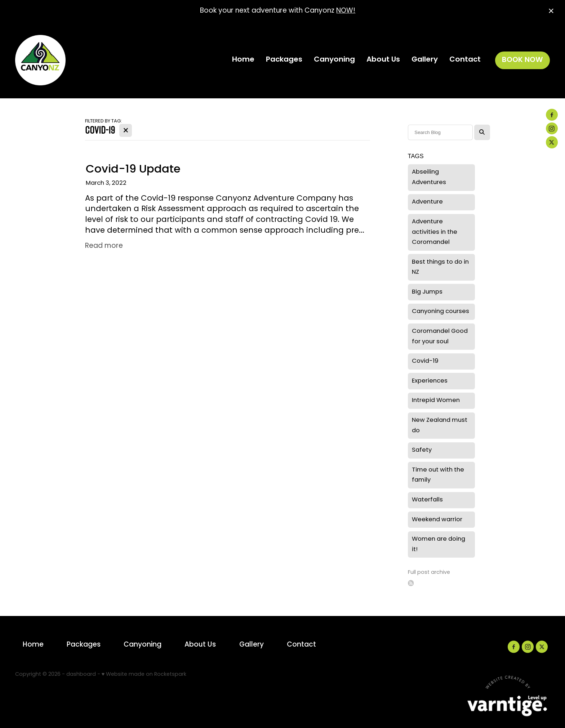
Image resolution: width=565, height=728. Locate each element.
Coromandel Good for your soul (440, 337)
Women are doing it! (439, 544)
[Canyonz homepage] (69, 60)
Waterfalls (427, 500)
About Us (383, 60)
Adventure (427, 202)
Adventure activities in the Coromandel (435, 232)
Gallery (425, 60)
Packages (284, 60)
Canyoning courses (441, 312)
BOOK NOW (522, 60)
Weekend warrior (437, 520)
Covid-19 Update (133, 170)
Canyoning (334, 60)
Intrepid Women (436, 401)
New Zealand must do (440, 426)
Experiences (430, 381)
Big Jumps (427, 292)
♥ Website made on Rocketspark (144, 675)
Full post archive (429, 573)
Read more (104, 246)
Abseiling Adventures (429, 177)
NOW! (346, 11)
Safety (422, 450)
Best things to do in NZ (440, 267)
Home (243, 60)
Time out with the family (438, 475)
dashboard (81, 675)
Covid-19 (425, 361)
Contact (465, 60)
